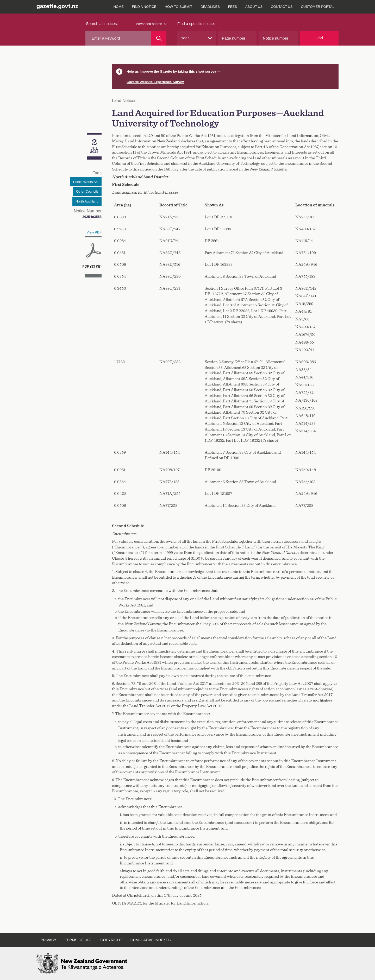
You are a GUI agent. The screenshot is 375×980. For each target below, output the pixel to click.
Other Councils (87, 191)
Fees (233, 7)
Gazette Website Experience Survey (155, 82)
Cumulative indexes (151, 940)
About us (254, 7)
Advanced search (151, 24)
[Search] (159, 38)
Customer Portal (318, 7)
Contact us (282, 7)
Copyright (111, 940)
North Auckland (87, 201)
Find (319, 38)
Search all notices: (102, 24)
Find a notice (144, 7)
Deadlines (210, 7)
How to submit (179, 7)
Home (119, 7)
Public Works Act (86, 182)
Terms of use (78, 940)
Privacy (48, 940)
